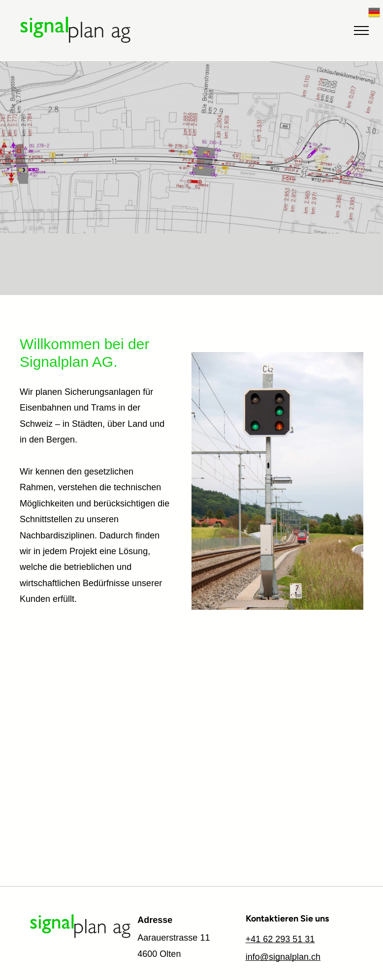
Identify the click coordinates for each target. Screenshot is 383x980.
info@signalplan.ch (283, 957)
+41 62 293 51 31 (280, 939)
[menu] (361, 30)
